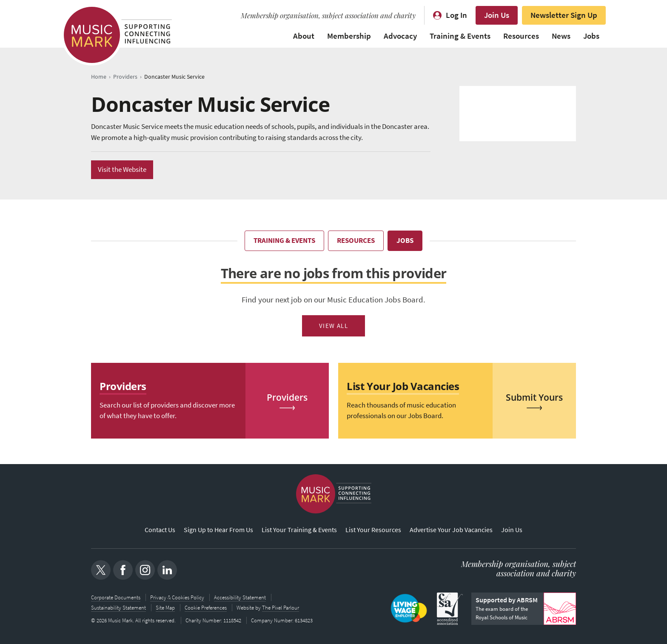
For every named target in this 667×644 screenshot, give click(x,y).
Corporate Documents (116, 597)
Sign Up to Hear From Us (218, 530)
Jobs (591, 36)
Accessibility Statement (240, 597)
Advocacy (400, 36)
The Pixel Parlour (281, 608)
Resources (521, 36)
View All (334, 326)
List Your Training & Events (299, 530)
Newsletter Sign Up (564, 15)
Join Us (497, 15)
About (304, 36)
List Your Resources (373, 530)
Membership (349, 36)
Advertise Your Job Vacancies (451, 530)
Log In (456, 15)
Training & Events (460, 36)
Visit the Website (122, 170)
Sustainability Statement (118, 608)
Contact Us (160, 530)
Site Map (165, 608)
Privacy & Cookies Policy (177, 597)
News (561, 36)
